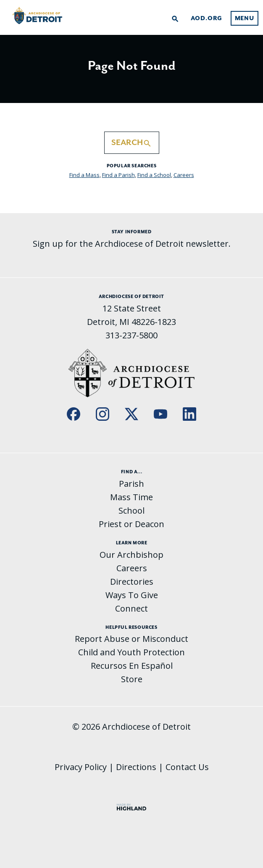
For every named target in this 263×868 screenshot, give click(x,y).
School (131, 511)
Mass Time (131, 497)
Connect (131, 608)
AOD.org (207, 18)
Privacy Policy (81, 767)
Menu (245, 18)
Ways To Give (132, 595)
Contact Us (187, 767)
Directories (132, 582)
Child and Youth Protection (131, 652)
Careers (184, 175)
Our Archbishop (131, 555)
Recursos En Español (132, 666)
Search (132, 142)
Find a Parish (118, 175)
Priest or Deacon (131, 524)
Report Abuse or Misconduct (131, 639)
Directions (136, 767)
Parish (131, 484)
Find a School (154, 175)
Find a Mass (84, 175)
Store (132, 679)
